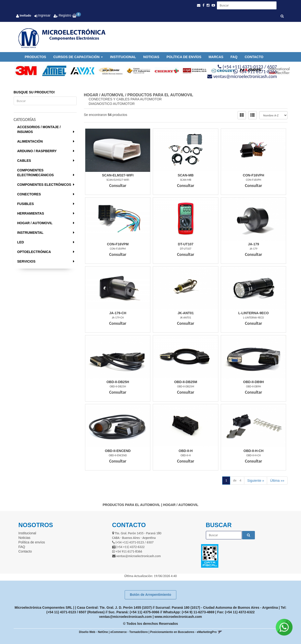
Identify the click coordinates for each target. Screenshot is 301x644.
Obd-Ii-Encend (118, 451)
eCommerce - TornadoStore (129, 632)
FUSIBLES (26, 204)
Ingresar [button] (44, 15)
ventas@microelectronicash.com (126, 617)
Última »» (277, 481)
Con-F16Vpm (118, 244)
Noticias (151, 57)
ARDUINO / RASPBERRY (37, 151)
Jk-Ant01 (186, 313)
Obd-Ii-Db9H (253, 382)
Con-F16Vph (254, 175)
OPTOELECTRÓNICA (34, 252)
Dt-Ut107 (186, 244)
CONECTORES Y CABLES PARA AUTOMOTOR (125, 99)
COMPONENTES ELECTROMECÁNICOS (36, 173)
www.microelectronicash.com (178, 617)
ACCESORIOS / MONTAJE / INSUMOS (39, 129)
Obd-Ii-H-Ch (254, 451)
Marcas (216, 57)
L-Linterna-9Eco (254, 313)
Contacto (254, 57)
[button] (199, 5)
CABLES (24, 161)
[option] (24, 71)
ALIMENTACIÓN (30, 141)
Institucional (123, 57)
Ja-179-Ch (118, 313)
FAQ (234, 57)
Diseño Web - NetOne (94, 632)
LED (21, 242)
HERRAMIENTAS (31, 213)
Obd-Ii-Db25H (118, 382)
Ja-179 (253, 244)
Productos (35, 57)
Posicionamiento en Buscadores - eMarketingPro (183, 632)
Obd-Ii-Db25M (186, 382)
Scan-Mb (186, 175)
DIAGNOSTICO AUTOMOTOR (112, 104)
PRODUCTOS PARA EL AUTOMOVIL (160, 95)
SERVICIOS (26, 261)
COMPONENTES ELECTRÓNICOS (44, 185)
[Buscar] (282, 16)
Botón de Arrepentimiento (150, 595)
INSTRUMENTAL (30, 233)
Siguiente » (256, 481)
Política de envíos (184, 57)
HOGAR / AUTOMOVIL (35, 223)
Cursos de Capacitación (78, 57)
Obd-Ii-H (186, 451)
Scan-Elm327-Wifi (118, 175)
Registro (64, 15)
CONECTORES (29, 194)
